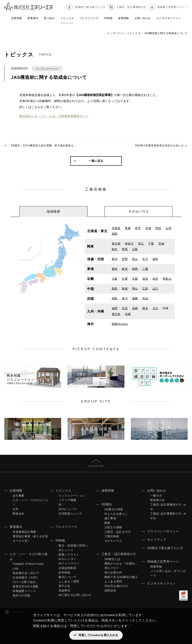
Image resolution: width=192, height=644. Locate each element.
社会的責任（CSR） (26, 577)
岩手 (138, 228)
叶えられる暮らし (116, 514)
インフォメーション (72, 495)
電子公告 (64, 586)
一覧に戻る (96, 161)
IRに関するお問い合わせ (75, 595)
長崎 (135, 308)
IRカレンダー (67, 559)
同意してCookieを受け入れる (98, 635)
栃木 (115, 249)
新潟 (115, 259)
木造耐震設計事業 (24, 532)
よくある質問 (113, 581)
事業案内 (33, 18)
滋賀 (145, 278)
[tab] (53, 211)
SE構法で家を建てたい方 (90, 7)
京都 (135, 278)
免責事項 (64, 590)
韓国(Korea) (120, 324)
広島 (145, 288)
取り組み (49, 18)
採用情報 (123, 18)
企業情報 (17, 18)
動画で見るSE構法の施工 (121, 577)
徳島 (115, 298)
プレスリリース (89, 18)
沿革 (16, 509)
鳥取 (115, 288)
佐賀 (125, 308)
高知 (145, 298)
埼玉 (141, 243)
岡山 (135, 288)
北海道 (116, 228)
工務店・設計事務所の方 (131, 7)
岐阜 (125, 269)
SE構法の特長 (114, 509)
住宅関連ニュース (70, 513)
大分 (156, 308)
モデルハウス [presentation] (139, 211)
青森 (128, 228)
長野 (125, 259)
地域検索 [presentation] (53, 211)
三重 (145, 269)
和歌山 (167, 278)
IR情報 (108, 18)
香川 (125, 298)
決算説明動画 (67, 568)
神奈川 (129, 243)
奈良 (156, 278)
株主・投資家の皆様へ (73, 545)
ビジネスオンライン (169, 18)
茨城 (161, 243)
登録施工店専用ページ (171, 7)
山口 (156, 288)
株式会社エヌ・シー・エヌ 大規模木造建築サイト (54, 116)
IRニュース (66, 550)
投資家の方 (158, 500)
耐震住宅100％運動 (26, 586)
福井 (156, 259)
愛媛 (135, 298)
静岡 (135, 269)
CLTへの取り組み (24, 582)
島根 (125, 288)
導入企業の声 (113, 572)
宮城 (148, 228)
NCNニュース (68, 509)
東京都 (116, 243)
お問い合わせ (143, 18)
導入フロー (112, 568)
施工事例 (110, 518)
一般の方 (156, 495)
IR (60, 504)
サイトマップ (157, 539)
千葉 (151, 243)
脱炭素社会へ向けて (26, 573)
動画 (107, 523)
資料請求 (110, 590)
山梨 (135, 249)
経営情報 (64, 572)
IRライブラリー (69, 563)
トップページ (115, 33)
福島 (115, 233)
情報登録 (156, 566)
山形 (169, 228)
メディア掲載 (67, 500)
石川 (145, 259)
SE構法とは (112, 559)
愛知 (115, 269)
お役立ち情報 (113, 527)
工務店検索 (112, 536)
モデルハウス (113, 541)
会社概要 (19, 495)
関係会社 (19, 513)
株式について (67, 577)
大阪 (115, 278)
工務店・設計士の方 (118, 532)
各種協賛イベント (24, 591)
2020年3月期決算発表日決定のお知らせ (159, 145)
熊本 (145, 308)
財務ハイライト (69, 554)
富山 (135, 259)
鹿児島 (116, 314)
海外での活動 (22, 595)
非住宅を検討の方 (116, 586)
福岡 (115, 308)
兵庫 (125, 278)
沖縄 (128, 314)
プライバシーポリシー (163, 531)
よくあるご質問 (69, 581)
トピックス (67, 18)
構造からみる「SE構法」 (121, 563)
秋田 (158, 228)
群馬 (125, 249)
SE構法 (107, 504)
